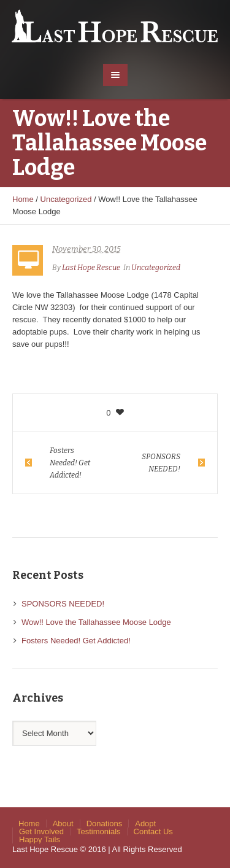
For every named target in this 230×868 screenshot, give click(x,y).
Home (23, 199)
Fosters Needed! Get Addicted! (70, 463)
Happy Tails (40, 839)
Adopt (145, 823)
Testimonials (99, 831)
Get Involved (41, 831)
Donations (105, 823)
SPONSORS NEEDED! (161, 463)
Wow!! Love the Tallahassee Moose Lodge (96, 622)
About (63, 823)
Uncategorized (66, 199)
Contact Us (153, 831)
